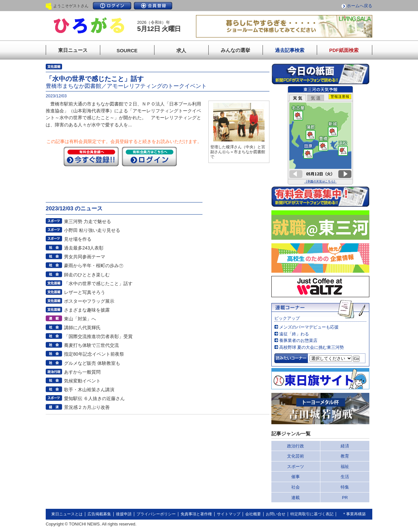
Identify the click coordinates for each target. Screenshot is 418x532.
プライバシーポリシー (156, 514)
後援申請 (124, 514)
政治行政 (296, 446)
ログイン (112, 6)
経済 (345, 446)
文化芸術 (296, 456)
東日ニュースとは (67, 514)
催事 (296, 477)
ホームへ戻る (360, 6)
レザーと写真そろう (85, 292)
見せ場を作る (78, 239)
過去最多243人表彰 (84, 248)
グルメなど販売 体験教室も (92, 363)
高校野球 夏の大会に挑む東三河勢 (312, 347)
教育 (345, 456)
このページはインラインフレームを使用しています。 (320, 135)
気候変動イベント (82, 381)
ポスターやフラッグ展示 (89, 301)
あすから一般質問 (82, 372)
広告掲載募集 (99, 514)
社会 (296, 487)
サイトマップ (229, 514)
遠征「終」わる (294, 334)
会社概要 (253, 514)
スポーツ (296, 467)
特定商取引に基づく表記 (312, 514)
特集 (345, 487)
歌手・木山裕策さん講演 (89, 390)
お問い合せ (276, 514)
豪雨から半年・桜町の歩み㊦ (94, 266)
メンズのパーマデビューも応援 (309, 327)
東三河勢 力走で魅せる (88, 221)
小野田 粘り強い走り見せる (92, 230)
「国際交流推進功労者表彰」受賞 (98, 336)
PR (345, 498)
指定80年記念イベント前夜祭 (94, 354)
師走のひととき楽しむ (87, 275)
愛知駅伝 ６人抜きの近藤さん (94, 398)
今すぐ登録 (91, 156)
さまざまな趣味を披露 (87, 310)
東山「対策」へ (80, 319)
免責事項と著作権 (196, 514)
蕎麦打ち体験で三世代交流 (91, 345)
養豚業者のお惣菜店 (298, 340)
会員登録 (153, 6)
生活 (345, 477)
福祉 (345, 467)
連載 (296, 498)
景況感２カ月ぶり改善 (87, 407)
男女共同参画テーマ (85, 257)
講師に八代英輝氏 (82, 328)
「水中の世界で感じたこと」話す (98, 283)
